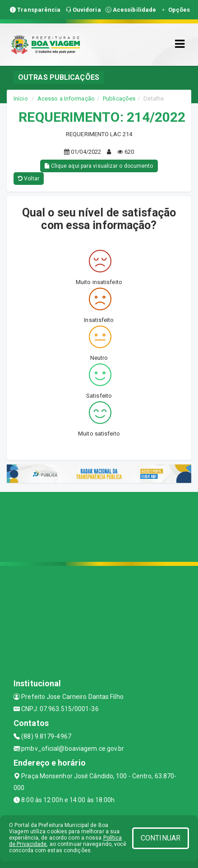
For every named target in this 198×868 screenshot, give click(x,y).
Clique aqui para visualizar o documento (99, 166)
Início (21, 99)
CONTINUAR (161, 838)
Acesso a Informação (66, 99)
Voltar (29, 179)
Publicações (119, 99)
